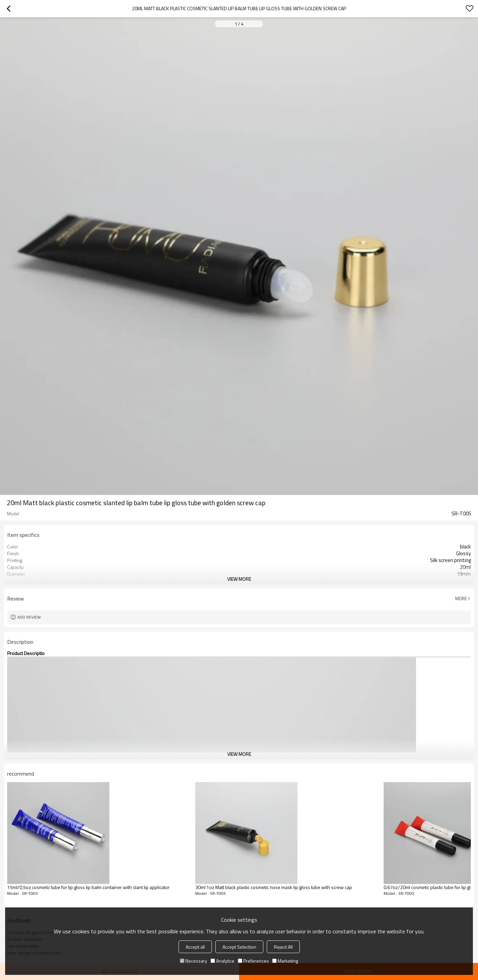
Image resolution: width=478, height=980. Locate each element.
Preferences (253, 961)
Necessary (194, 961)
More (461, 598)
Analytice (222, 961)
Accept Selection (239, 947)
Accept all (195, 947)
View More (239, 579)
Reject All (283, 947)
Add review (29, 617)
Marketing (285, 961)
